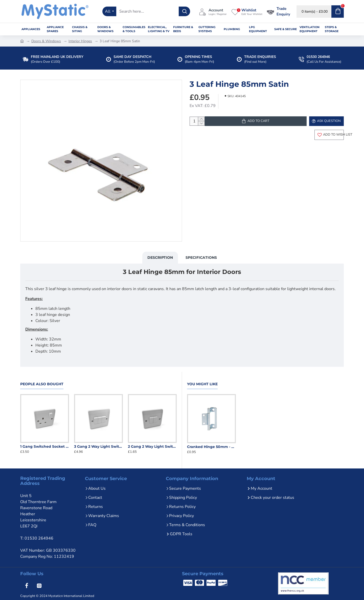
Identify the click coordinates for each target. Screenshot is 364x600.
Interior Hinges (80, 41)
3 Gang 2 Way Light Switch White (98, 444)
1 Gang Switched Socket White (45, 444)
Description (160, 260)
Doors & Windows (46, 41)
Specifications (201, 260)
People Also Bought (42, 382)
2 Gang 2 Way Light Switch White (152, 444)
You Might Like (202, 382)
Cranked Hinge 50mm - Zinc (211, 444)
